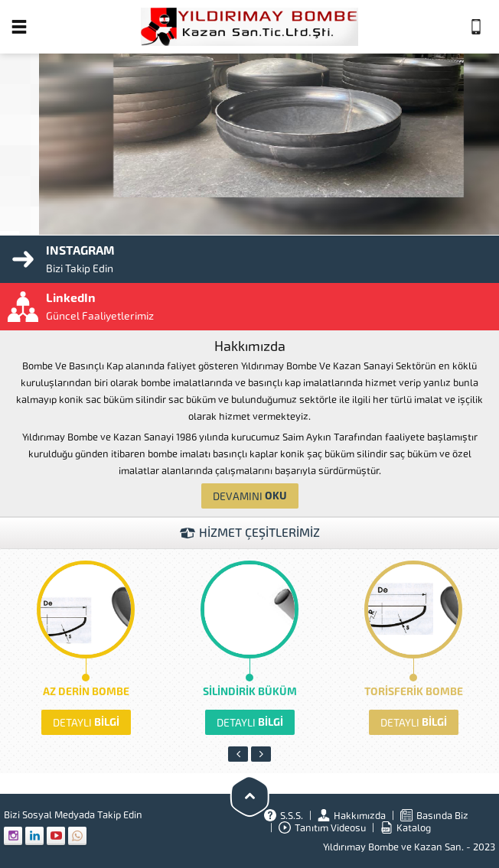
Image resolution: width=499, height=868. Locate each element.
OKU (250, 496)
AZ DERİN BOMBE (86, 692)
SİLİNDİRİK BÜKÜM (250, 692)
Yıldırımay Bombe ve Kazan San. (393, 847)
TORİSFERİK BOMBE (414, 692)
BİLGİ (86, 722)
